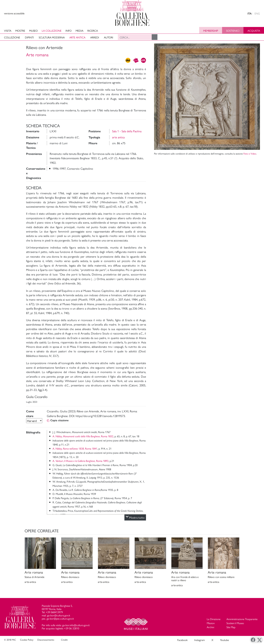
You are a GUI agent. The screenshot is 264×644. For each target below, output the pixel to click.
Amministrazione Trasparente (242, 619)
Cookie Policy (27, 640)
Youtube (224, 640)
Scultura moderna (52, 37)
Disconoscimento (46, 640)
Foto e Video (250, 154)
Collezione (12, 37)
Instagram (200, 640)
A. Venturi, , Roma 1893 (80, 461)
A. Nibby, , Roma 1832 (83, 436)
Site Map (231, 627)
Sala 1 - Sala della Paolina (127, 131)
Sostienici (233, 31)
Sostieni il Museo (235, 623)
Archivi (210, 627)
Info (69, 31)
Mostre (20, 31)
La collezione (52, 31)
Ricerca (93, 31)
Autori (109, 37)
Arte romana (37, 55)
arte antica (118, 137)
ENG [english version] (257, 13)
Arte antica (77, 37)
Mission (211, 623)
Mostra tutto (135, 517)
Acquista (254, 31)
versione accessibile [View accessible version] (14, 13)
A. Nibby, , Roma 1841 (75, 448)
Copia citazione (58, 420)
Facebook (182, 640)
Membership (211, 31)
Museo (33, 31)
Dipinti (29, 37)
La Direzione (214, 619)
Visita (8, 31)
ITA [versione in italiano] (250, 14)
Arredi (95, 37)
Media (79, 31)
